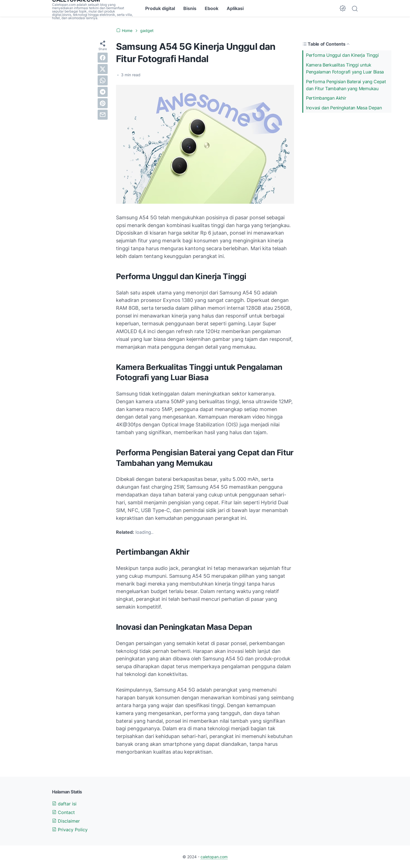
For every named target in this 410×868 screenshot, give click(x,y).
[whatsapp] (103, 80)
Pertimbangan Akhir (326, 98)
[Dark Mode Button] (343, 8)
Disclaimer (66, 821)
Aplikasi (235, 8)
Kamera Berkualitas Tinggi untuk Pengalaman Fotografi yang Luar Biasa (345, 68)
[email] (103, 115)
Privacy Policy (70, 830)
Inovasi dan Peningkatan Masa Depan (344, 108)
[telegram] (103, 92)
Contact (63, 812)
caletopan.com (214, 857)
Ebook (212, 8)
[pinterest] (103, 103)
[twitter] (103, 69)
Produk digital (160, 8)
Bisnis (190, 8)
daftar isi (64, 804)
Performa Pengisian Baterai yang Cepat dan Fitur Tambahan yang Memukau (346, 85)
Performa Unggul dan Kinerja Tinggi (342, 55)
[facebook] (103, 58)
